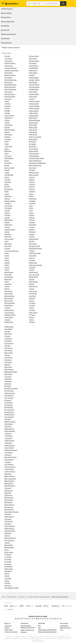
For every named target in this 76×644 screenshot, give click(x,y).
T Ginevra (32, 182)
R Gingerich (8, 493)
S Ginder (7, 132)
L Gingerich (8, 462)
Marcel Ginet (8, 280)
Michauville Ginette (35, 120)
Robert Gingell (33, 287)
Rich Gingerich (9, 500)
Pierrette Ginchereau (11, 80)
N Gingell (32, 280)
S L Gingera (8, 377)
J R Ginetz (32, 170)
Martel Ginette (33, 118)
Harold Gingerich (9, 429)
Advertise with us (26, 626)
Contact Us (8, 626)
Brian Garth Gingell (34, 246)
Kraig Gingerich (9, 460)
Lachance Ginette (34, 101)
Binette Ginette (9, 298)
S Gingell (31, 289)
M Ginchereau (9, 73)
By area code (5, 30)
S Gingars (32, 230)
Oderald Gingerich (10, 486)
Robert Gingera (9, 370)
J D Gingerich (8, 436)
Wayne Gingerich (10, 526)
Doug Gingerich (9, 417)
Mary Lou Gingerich (10, 479)
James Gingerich (9, 446)
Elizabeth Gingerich (10, 422)
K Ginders (7, 137)
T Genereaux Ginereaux (12, 251)
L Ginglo (7, 581)
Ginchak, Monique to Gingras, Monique (39, 597)
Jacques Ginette (34, 94)
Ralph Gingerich (9, 498)
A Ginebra (7, 215)
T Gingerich (8, 519)
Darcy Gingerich (9, 410)
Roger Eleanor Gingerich (12, 512)
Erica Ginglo (8, 578)
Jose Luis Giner (9, 239)
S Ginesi (7, 270)
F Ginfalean (32, 201)
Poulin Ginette (33, 135)
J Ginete (7, 287)
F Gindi (6, 144)
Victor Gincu (8, 99)
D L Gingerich (8, 403)
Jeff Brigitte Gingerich (11, 450)
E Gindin (7, 170)
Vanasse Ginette (34, 154)
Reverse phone (6, 17)
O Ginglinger (8, 571)
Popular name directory (9, 34)
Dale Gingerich (9, 407)
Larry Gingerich (9, 464)
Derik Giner (8, 234)
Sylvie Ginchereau (10, 97)
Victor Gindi (8, 156)
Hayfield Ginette (34, 90)
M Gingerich (8, 474)
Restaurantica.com (65, 628)
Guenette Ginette (34, 87)
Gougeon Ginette (34, 80)
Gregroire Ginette (34, 85)
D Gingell (32, 258)
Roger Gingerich (9, 510)
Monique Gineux (34, 173)
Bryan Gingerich (9, 391)
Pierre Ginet (8, 284)
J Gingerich (8, 434)
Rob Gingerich (9, 502)
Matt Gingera (8, 367)
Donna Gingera (9, 343)
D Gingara (32, 220)
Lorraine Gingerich (10, 472)
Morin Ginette (33, 125)
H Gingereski (8, 381)
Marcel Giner (8, 244)
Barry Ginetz (33, 168)
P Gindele (7, 111)
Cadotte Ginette (9, 310)
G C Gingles (8, 557)
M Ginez (31, 196)
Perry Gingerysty (9, 541)
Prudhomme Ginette (35, 137)
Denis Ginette (33, 59)
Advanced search (7, 9)
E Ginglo (7, 576)
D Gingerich (8, 400)
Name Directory (12, 597)
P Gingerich (8, 488)
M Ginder (7, 128)
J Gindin (7, 173)
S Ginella (7, 223)
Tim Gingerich (9, 521)
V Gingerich (8, 524)
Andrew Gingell (33, 239)
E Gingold (7, 583)
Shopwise (24, 632)
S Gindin (7, 177)
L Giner (7, 241)
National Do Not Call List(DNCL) (48, 630)
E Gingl (6, 550)
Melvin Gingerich (9, 481)
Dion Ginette (33, 63)
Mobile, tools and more (27, 630)
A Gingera (32, 322)
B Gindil (7, 161)
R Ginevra (32, 180)
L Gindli (7, 194)
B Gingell (31, 241)
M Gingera (7, 365)
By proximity (5, 26)
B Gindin (7, 166)
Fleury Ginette (33, 73)
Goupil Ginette (33, 82)
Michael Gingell (33, 277)
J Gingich (7, 543)
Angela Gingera (9, 327)
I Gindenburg (8, 118)
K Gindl (6, 185)
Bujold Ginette (8, 306)
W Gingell (32, 298)
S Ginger (31, 320)
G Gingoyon (8, 586)
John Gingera (8, 358)
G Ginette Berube (34, 156)
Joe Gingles (8, 562)
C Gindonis (8, 203)
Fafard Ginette (33, 71)
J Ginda (7, 101)
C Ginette (7, 308)
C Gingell (32, 251)
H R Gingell (32, 268)
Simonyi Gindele (9, 116)
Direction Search (6, 43)
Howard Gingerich (10, 431)
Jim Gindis (7, 180)
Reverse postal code (8, 22)
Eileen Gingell (33, 263)
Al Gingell (32, 237)
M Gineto (7, 289)
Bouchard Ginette (10, 303)
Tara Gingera (8, 379)
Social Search (5, 39)
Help (39, 628)
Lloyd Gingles (8, 567)
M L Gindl (7, 187)
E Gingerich (8, 419)
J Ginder (7, 123)
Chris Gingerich (9, 396)
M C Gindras (8, 208)
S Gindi (6, 154)
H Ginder (7, 120)
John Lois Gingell (34, 275)
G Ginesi (7, 268)
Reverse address (6, 13)
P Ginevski (32, 192)
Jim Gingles (8, 559)
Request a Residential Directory (47, 632)
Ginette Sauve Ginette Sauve (38, 163)
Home (4, 597)
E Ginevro (32, 189)
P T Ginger (32, 315)
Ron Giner (7, 249)
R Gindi (6, 149)
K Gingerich (8, 455)
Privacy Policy (9, 630)
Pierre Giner (8, 246)
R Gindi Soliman (9, 158)
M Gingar (32, 215)
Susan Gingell (33, 291)
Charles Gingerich (10, 393)
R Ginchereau (8, 82)
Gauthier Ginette (34, 78)
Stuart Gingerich (9, 517)
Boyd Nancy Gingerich (11, 389)
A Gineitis (7, 218)
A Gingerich (8, 384)
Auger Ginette (9, 294)
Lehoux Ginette (34, 111)
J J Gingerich (8, 438)
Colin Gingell (33, 256)
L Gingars (32, 227)
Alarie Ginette (8, 291)
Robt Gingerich (9, 507)
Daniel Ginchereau (10, 63)
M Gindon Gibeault (10, 201)
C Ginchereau (8, 61)
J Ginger (31, 308)
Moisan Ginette (33, 123)
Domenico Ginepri (10, 230)
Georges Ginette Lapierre (36, 158)
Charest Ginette (9, 313)
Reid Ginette (33, 142)
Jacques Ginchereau (11, 68)
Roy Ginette (32, 144)
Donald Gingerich (9, 415)
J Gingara (32, 223)
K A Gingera (8, 360)
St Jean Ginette (34, 149)
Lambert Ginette (34, 104)
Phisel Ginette (33, 132)
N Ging (31, 208)
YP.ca (62, 630)
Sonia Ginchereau (10, 94)
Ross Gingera (8, 374)
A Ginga (31, 213)
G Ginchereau (8, 66)
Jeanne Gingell (33, 272)
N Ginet (7, 282)
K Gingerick (8, 533)
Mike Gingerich (9, 484)
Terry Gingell (33, 294)
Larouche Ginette (34, 106)
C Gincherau (8, 59)
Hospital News (64, 626)
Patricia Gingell (33, 282)
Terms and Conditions (11, 632)
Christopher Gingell (35, 253)
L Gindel (7, 109)
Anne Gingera (8, 329)
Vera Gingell (32, 296)
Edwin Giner (8, 237)
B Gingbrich (32, 232)
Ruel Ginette (33, 147)
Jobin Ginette (33, 97)
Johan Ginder (8, 125)
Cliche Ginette (9, 317)
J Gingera (7, 355)
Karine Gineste (9, 272)
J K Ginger (32, 310)
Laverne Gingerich (10, 467)
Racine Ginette (33, 139)
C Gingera (7, 336)
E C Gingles (8, 555)
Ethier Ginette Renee (35, 161)
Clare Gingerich (9, 398)
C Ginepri (7, 227)
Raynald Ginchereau (10, 85)
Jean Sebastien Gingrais (11, 588)
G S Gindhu (8, 139)
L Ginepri (7, 232)
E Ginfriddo (32, 203)
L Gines (7, 258)
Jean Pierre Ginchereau (11, 71)
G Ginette (32, 75)
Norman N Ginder (10, 130)
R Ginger (31, 317)
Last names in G (22, 597)
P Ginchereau (8, 78)
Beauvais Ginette (9, 296)
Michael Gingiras (9, 548)
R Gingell (31, 284)
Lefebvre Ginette (34, 109)
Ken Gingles (8, 564)
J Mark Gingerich (9, 441)
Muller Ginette (33, 128)
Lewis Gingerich (9, 469)
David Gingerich (9, 412)
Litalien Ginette (33, 113)
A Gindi (6, 142)
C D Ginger (32, 303)
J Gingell (31, 270)
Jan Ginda (7, 104)
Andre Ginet (8, 275)
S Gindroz (7, 213)
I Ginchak (7, 56)
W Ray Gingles (9, 569)
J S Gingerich (8, 443)
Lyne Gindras (8, 206)
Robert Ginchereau (10, 87)
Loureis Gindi (8, 147)
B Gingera (7, 332)
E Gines (7, 253)
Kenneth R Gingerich (10, 457)
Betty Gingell (33, 244)
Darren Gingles (9, 552)
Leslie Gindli (8, 196)
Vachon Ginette (34, 151)
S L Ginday (8, 106)
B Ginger (31, 301)
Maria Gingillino (9, 545)
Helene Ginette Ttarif (35, 166)
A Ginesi (7, 265)
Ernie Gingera (8, 348)
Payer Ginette (33, 130)
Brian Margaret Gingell (35, 249)
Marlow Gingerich (10, 476)
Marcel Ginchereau (10, 75)
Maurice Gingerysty (10, 538)
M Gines (7, 260)
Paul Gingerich (9, 491)
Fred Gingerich (9, 424)
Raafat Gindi (8, 151)
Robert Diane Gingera (11, 372)
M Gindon (7, 199)
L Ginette (32, 99)
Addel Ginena (8, 225)
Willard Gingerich (9, 529)
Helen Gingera (9, 353)
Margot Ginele (8, 220)
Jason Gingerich (9, 448)
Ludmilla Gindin (9, 175)
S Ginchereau (8, 92)
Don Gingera (8, 341)
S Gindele (7, 113)
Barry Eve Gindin (9, 168)
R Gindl (6, 192)
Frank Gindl (8, 182)
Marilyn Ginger (33, 313)
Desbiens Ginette (34, 61)
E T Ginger (32, 306)
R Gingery (7, 536)
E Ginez (31, 194)
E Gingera (7, 346)
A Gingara (32, 218)
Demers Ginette (34, 56)
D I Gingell (32, 260)
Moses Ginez (33, 199)
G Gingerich (8, 427)
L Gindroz (7, 211)
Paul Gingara (33, 225)
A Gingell (32, 234)
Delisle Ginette (9, 322)
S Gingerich (8, 514)
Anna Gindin (8, 163)
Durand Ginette (34, 66)
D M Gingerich (9, 405)
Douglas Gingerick (10, 531)
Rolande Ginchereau (10, 90)
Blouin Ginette (8, 301)
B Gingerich (8, 386)
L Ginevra (32, 177)
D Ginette (7, 320)
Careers (7, 628)
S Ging (31, 211)
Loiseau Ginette (34, 116)
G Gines (7, 256)
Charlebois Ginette (10, 315)
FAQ (39, 626)
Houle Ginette (33, 92)
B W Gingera (8, 334)
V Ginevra (32, 185)
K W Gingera (8, 362)
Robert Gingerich (9, 505)
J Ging (31, 206)
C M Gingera (8, 339)
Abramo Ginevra (34, 175)
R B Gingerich (8, 495)
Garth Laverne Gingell (35, 265)
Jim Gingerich (8, 453)
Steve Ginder (8, 135)
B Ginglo (7, 574)
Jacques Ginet (9, 277)
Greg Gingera (8, 350)
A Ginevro (32, 187)
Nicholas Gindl (9, 189)
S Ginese (7, 263)
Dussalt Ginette (34, 68)
